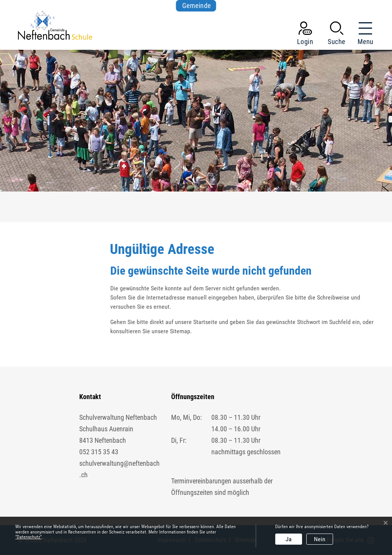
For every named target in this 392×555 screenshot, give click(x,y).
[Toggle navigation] (363, 35)
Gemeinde (197, 6)
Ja (289, 539)
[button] (336, 35)
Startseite (205, 322)
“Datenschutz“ (29, 537)
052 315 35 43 (99, 452)
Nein (320, 539)
